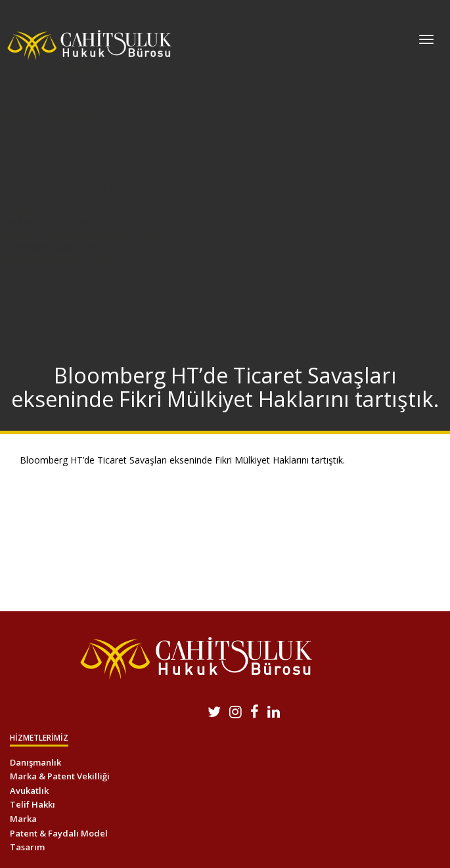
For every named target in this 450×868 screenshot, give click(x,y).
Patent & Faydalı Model (59, 833)
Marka (23, 819)
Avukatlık (29, 791)
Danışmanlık (35, 762)
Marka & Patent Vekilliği (60, 776)
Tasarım (27, 847)
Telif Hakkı (33, 804)
